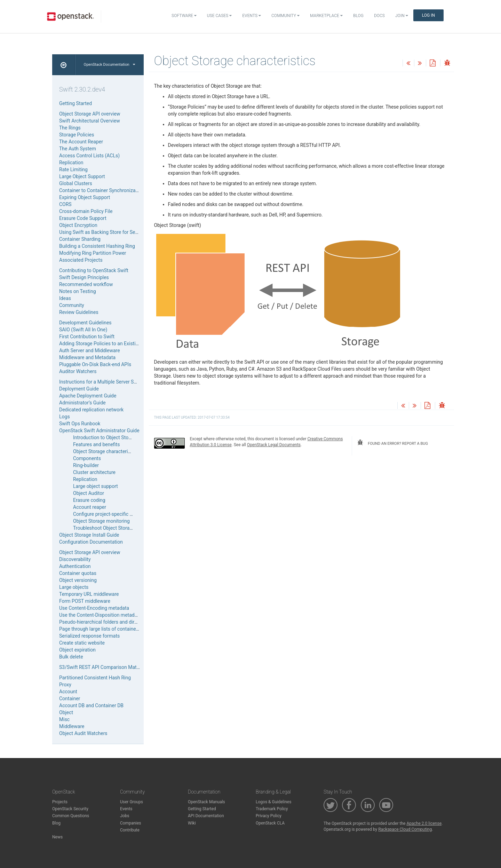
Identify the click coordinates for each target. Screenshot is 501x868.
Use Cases (219, 16)
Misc (64, 719)
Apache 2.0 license (424, 823)
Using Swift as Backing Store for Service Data (108, 232)
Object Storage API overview (90, 114)
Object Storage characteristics (106, 451)
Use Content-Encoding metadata (94, 608)
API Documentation (206, 816)
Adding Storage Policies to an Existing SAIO (106, 344)
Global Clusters (76, 183)
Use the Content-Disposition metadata (100, 615)
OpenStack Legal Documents (274, 445)
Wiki (192, 823)
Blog (358, 16)
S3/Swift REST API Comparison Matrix (101, 667)
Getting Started (75, 103)
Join (402, 16)
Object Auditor (89, 493)
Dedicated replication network (91, 410)
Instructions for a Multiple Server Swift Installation (113, 382)
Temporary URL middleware (89, 594)
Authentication (75, 566)
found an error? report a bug (392, 443)
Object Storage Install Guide (89, 535)
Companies (131, 823)
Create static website (82, 643)
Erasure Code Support (83, 218)
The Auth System (78, 149)
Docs (379, 16)
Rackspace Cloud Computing (405, 829)
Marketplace (326, 16)
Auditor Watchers (78, 371)
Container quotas (78, 573)
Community (285, 16)
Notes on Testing (78, 291)
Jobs (125, 816)
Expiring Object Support (85, 197)
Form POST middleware (85, 601)
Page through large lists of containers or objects (111, 629)
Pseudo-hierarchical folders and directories (105, 622)
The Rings (70, 128)
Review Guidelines (79, 312)
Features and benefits (96, 444)
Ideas (65, 298)
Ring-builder (86, 465)
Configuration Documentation (91, 542)
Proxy (65, 685)
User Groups (132, 802)
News (57, 837)
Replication (71, 163)
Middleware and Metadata (87, 357)
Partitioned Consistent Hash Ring (95, 678)
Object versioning (78, 580)
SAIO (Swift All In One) (83, 330)
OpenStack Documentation (109, 65)
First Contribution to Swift (87, 337)
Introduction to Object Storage (105, 437)
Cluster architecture (94, 472)
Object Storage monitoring (101, 521)
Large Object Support (82, 176)
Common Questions (71, 816)
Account (68, 692)
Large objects (74, 587)
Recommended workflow (86, 284)
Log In (428, 15)
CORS (65, 204)
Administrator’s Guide (82, 403)
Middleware (72, 726)
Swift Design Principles (84, 277)
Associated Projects (81, 260)
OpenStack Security (70, 809)
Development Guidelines (85, 323)
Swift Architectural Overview (90, 121)
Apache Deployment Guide (88, 396)
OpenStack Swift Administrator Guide (99, 431)
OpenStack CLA (270, 823)
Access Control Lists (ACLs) (89, 156)
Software (184, 16)
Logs (65, 417)
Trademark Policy (272, 809)
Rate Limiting (73, 169)
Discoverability (75, 559)
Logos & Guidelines (273, 802)
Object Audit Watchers (83, 733)
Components (87, 458)
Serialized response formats (89, 636)
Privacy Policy (269, 816)
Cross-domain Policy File (86, 211)
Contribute (130, 830)
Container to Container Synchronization (101, 190)
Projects (60, 802)
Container (70, 699)
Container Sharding (80, 239)
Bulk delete (71, 657)
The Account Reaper (81, 142)
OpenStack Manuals (206, 802)
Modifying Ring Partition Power (93, 253)
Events (252, 16)
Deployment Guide (79, 389)
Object (66, 712)
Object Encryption (78, 225)
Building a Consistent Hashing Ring (97, 246)
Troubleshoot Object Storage (104, 528)
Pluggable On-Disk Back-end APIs (95, 364)
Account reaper (90, 507)
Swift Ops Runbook (80, 424)
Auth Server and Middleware (90, 350)
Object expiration (77, 650)
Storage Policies (77, 135)
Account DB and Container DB (91, 705)
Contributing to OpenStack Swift (94, 270)
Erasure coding (89, 500)
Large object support (96, 486)
